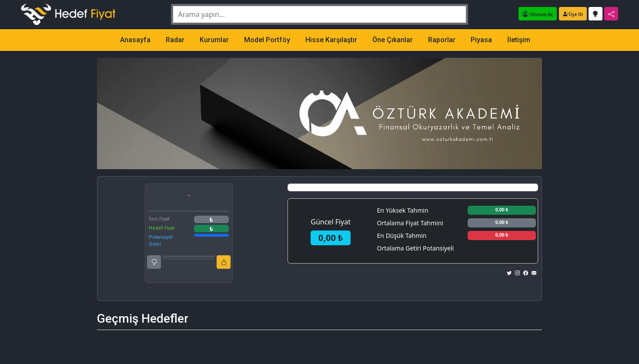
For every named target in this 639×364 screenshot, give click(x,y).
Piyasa (481, 40)
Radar (175, 40)
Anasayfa (135, 40)
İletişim (519, 40)
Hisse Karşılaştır (331, 40)
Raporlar (442, 40)
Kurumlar (214, 40)
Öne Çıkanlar (393, 40)
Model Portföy (267, 40)
